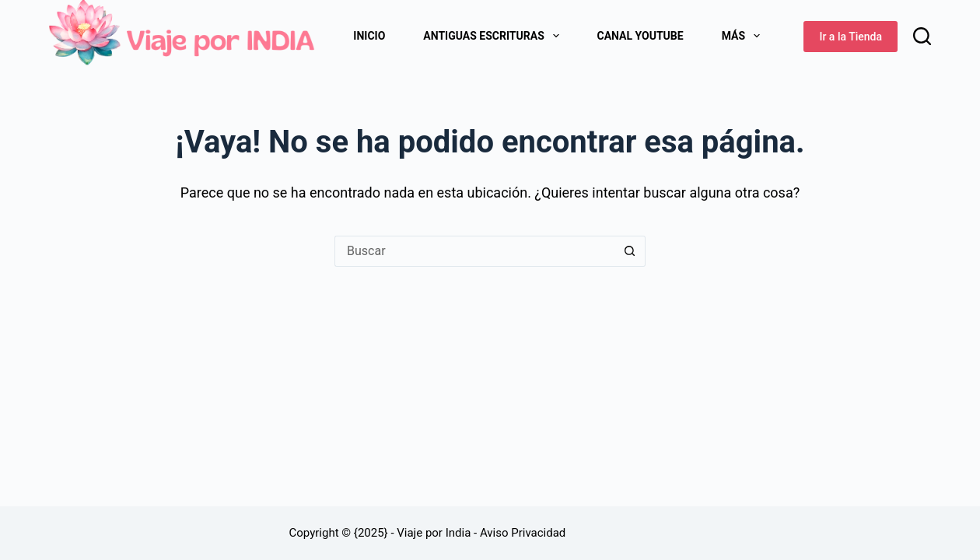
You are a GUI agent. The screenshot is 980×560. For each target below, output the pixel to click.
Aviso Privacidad (523, 533)
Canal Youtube (640, 36)
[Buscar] (922, 36)
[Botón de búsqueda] (630, 251)
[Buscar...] (474, 251)
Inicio (369, 36)
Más (744, 36)
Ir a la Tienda (850, 37)
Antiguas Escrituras (494, 36)
